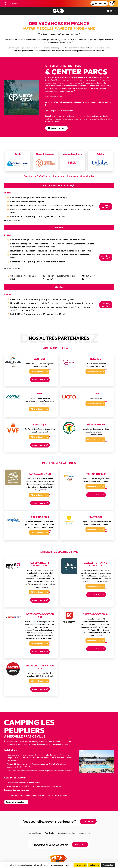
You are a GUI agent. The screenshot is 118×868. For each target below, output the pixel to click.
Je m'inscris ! (80, 845)
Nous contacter (56, 128)
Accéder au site (106, 207)
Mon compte (99, 3)
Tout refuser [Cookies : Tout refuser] (94, 865)
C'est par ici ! (88, 821)
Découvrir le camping (16, 802)
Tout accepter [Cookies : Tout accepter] (80, 865)
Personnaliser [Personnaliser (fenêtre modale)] (108, 865)
